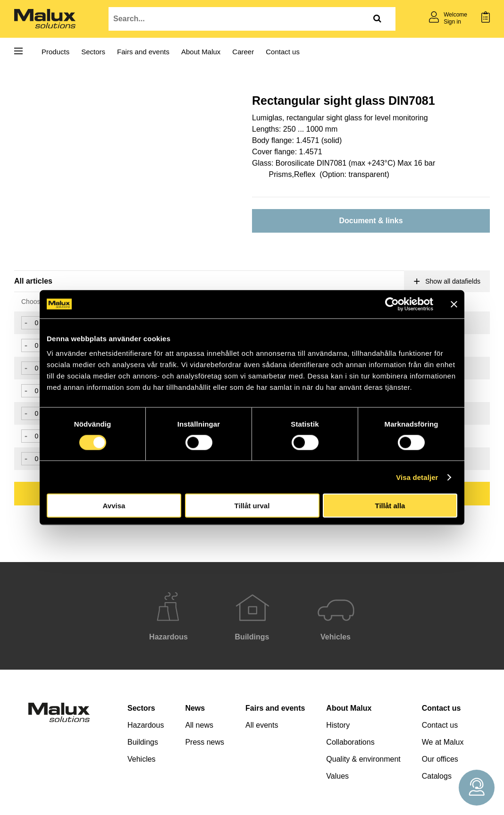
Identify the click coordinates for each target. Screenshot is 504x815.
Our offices (440, 759)
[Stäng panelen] (454, 304)
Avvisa (114, 506)
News (195, 708)
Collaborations (350, 742)
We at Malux (443, 742)
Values (337, 776)
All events (262, 725)
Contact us (283, 52)
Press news (205, 742)
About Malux (201, 52)
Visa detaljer (417, 477)
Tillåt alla (390, 506)
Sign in (452, 22)
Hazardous (146, 725)
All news (199, 725)
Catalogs (437, 776)
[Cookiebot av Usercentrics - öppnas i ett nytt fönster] (392, 304)
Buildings (143, 742)
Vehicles (142, 759)
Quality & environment (363, 759)
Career (243, 52)
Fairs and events (143, 52)
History (338, 725)
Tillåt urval (252, 506)
